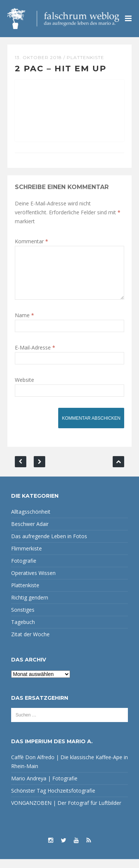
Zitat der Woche (30, 643)
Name (24, 324)
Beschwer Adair (30, 533)
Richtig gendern (30, 606)
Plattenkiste (85, 57)
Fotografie (24, 570)
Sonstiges (23, 619)
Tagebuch (23, 631)
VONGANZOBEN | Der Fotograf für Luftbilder (66, 812)
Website (24, 389)
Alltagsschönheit (31, 521)
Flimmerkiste (27, 557)
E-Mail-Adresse (35, 356)
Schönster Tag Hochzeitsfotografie (53, 799)
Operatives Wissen (33, 582)
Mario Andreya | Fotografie (44, 787)
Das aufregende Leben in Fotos (49, 545)
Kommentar (32, 241)
